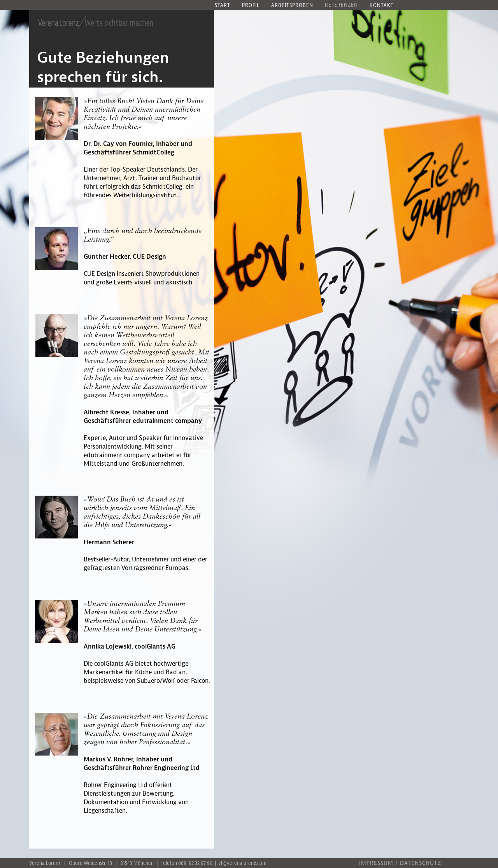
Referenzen (341, 5)
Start (223, 6)
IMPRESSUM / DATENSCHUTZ (400, 864)
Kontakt (382, 6)
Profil (251, 6)
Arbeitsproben (292, 6)
